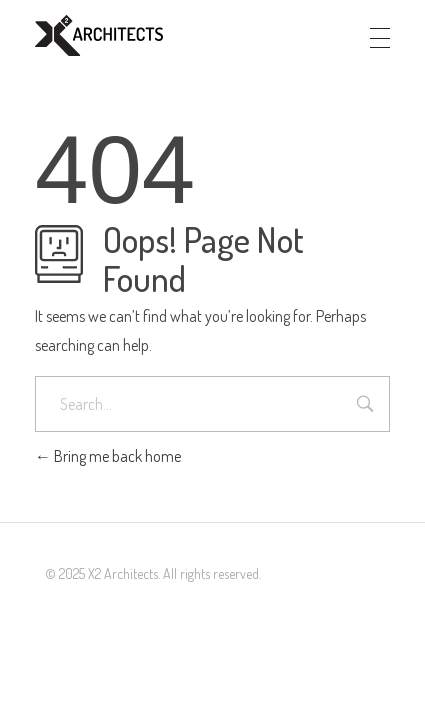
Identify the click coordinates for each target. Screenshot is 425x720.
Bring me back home (108, 456)
